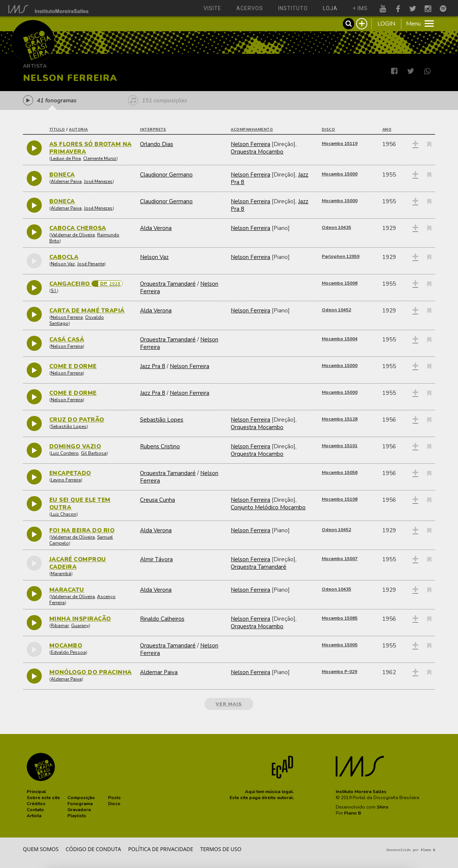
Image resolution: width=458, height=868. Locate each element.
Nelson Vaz (63, 264)
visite (212, 8)
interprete (153, 129)
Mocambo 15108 (340, 499)
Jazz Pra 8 (153, 366)
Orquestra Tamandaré (168, 284)
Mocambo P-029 (339, 672)
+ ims (360, 8)
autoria (78, 129)
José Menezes (98, 181)
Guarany (80, 626)
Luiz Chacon (64, 514)
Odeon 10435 (336, 227)
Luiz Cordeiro (65, 453)
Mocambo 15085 (340, 618)
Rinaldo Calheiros (162, 619)
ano (387, 129)
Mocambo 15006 (340, 283)
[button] (36, 792)
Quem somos (41, 849)
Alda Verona (156, 228)
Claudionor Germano (166, 175)
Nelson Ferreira (250, 144)
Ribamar (60, 626)
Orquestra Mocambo (257, 152)
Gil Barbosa (94, 453)
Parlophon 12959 (341, 256)
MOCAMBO (66, 646)
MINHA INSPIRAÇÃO (80, 619)
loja (330, 8)
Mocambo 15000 (340, 174)
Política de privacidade (161, 849)
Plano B (352, 813)
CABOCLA (64, 257)
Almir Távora (156, 559)
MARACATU (67, 590)
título (57, 129)
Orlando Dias (157, 144)
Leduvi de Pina (66, 158)
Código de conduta (93, 849)
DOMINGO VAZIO (75, 446)
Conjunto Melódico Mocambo (268, 507)
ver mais (229, 704)
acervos (250, 8)
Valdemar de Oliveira (73, 235)
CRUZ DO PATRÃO (77, 420)
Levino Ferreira (66, 480)
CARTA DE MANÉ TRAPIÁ (87, 311)
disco (329, 129)
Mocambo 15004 (340, 339)
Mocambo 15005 (340, 645)
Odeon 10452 (336, 310)
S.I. (54, 291)
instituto (293, 8)
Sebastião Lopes (69, 426)
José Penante (91, 264)
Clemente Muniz (100, 158)
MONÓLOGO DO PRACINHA (91, 672)
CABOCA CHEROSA (78, 228)
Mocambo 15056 (340, 472)
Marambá (61, 574)
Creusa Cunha (157, 500)
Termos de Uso (221, 849)
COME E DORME (73, 366)
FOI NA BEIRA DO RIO (82, 530)
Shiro (383, 807)
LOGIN (386, 24)
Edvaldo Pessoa (68, 652)
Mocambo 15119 (340, 143)
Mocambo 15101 (340, 446)
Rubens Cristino (160, 446)
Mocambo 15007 (340, 559)
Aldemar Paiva (66, 181)
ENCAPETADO (70, 473)
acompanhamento (252, 129)
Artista (35, 66)
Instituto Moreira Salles (361, 792)
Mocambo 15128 (340, 419)
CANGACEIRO (71, 284)
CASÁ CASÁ (67, 340)
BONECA (62, 175)
